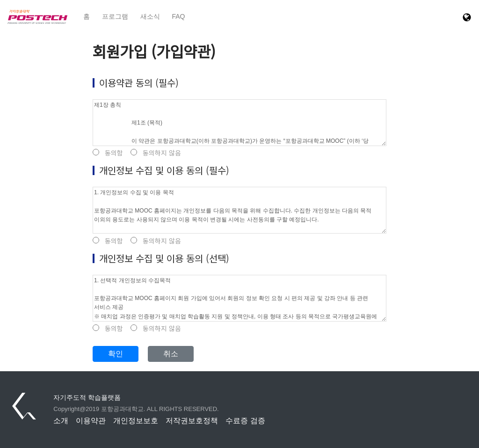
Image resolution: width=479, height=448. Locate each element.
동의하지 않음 (156, 153)
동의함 (108, 153)
